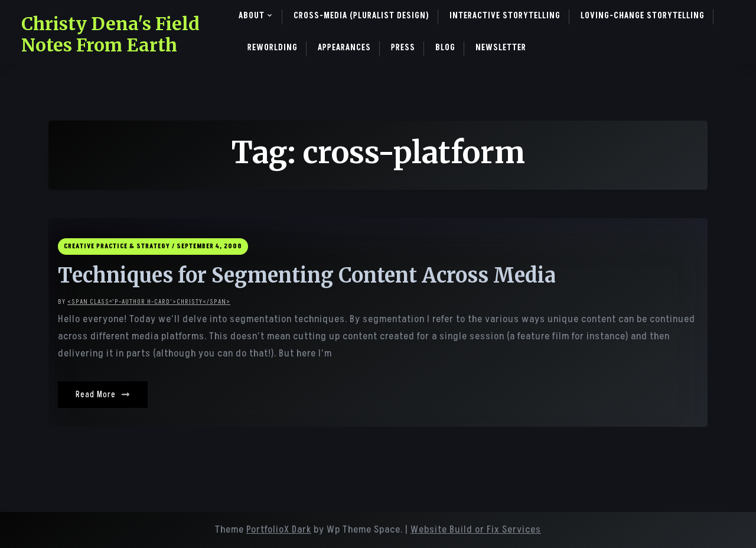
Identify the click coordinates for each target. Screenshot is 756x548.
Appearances (344, 48)
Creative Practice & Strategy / (119, 246)
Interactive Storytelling (505, 16)
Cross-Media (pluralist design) (361, 16)
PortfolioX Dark (279, 530)
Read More (103, 395)
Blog (445, 48)
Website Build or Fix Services (476, 530)
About (252, 16)
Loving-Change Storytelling (643, 16)
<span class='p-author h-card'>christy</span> (149, 302)
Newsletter (501, 48)
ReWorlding (273, 48)
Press (403, 48)
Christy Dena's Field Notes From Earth (110, 34)
